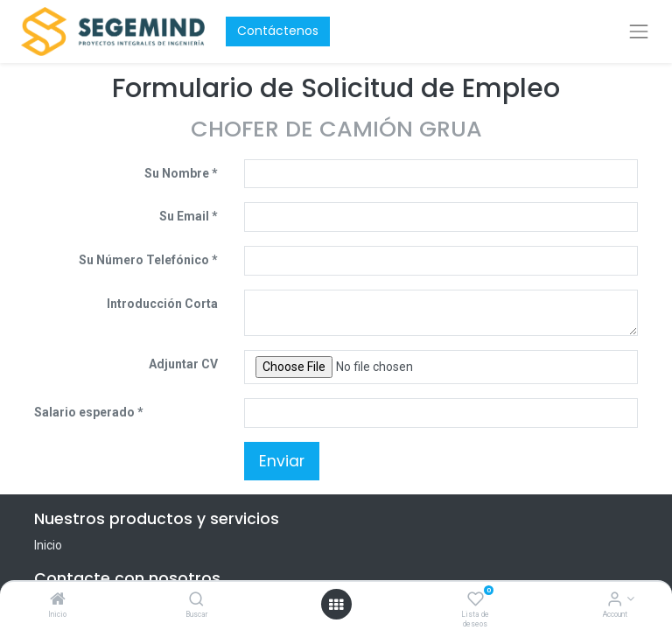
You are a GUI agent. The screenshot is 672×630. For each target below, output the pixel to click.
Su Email (184, 216)
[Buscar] (196, 600)
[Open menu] (336, 605)
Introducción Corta (162, 304)
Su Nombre (177, 173)
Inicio (48, 545)
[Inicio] (58, 600)
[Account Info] (615, 600)
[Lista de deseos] (476, 600)
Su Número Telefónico (144, 260)
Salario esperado (86, 412)
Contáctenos (278, 31)
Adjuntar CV (183, 364)
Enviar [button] (282, 461)
